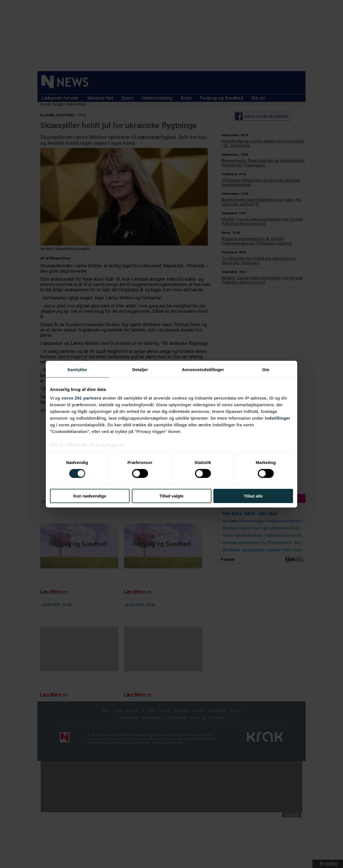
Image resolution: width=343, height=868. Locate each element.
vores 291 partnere (81, 398)
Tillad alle (253, 496)
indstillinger (278, 418)
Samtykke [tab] (77, 369)
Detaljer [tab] (140, 369)
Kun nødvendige (90, 496)
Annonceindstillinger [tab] (203, 369)
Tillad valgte (171, 496)
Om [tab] (266, 369)
